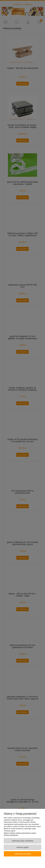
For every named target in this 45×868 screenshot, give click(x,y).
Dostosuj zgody (23, 847)
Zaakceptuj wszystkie (22, 854)
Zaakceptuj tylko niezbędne (22, 841)
